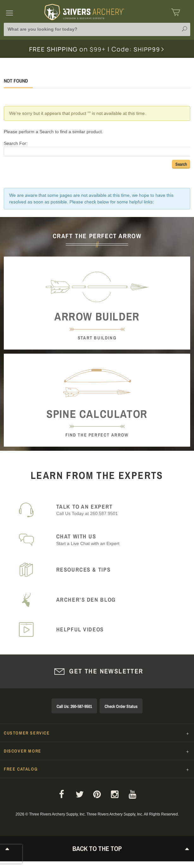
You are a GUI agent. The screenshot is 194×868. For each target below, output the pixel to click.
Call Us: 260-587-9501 (74, 706)
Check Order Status (121, 706)
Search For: (16, 143)
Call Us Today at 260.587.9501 (120, 510)
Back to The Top (97, 849)
